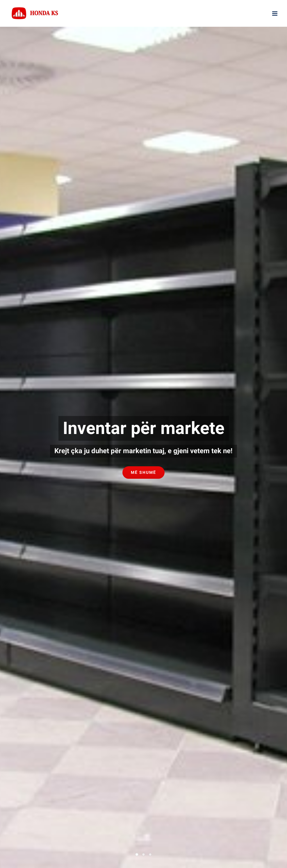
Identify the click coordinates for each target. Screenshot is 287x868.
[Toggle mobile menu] (275, 14)
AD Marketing (213, 626)
